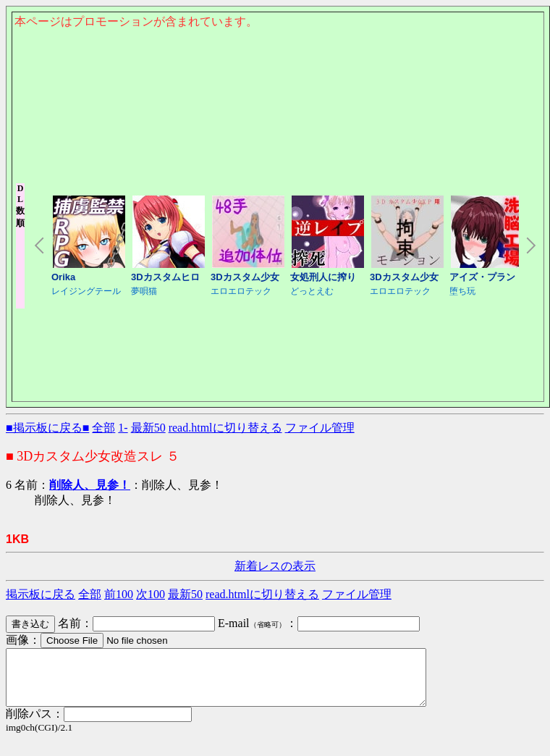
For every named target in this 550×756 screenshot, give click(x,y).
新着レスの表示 (275, 566)
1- (123, 428)
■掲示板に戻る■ (47, 428)
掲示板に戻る (41, 594)
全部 (103, 428)
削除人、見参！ (90, 485)
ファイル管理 (320, 428)
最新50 (148, 428)
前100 (119, 594)
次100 (151, 594)
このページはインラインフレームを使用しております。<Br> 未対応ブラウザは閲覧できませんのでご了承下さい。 (278, 106)
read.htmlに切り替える (225, 428)
